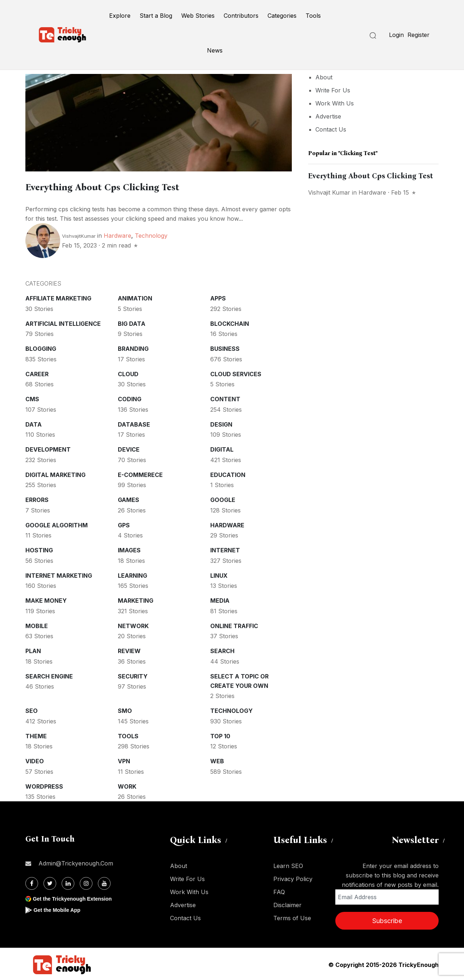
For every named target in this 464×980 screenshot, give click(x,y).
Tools (313, 16)
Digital (222, 448)
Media (220, 599)
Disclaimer (287, 904)
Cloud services (236, 373)
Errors (37, 498)
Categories (282, 16)
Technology (151, 234)
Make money (46, 599)
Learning (132, 574)
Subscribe (387, 919)
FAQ (279, 890)
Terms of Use (292, 917)
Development (48, 448)
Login (396, 35)
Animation (135, 297)
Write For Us (333, 90)
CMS (32, 398)
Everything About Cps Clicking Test (134, 186)
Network (133, 624)
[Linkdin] (68, 882)
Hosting (39, 549)
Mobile (37, 624)
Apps (218, 297)
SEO (32, 709)
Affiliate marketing (58, 297)
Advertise (328, 116)
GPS (124, 524)
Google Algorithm (57, 524)
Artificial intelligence (63, 322)
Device (129, 448)
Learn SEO (288, 864)
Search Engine (49, 675)
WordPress (44, 785)
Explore (120, 16)
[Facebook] (32, 882)
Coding (130, 398)
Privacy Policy (293, 877)
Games (129, 498)
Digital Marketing (55, 473)
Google (223, 498)
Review (129, 649)
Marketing (136, 599)
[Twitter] (50, 882)
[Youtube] (104, 882)
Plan (33, 649)
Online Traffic (234, 624)
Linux (219, 574)
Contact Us (331, 129)
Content (225, 398)
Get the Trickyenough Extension (77, 897)
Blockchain (230, 322)
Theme (36, 735)
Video (35, 760)
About (324, 77)
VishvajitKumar (79, 234)
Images (129, 549)
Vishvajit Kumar (329, 192)
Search (222, 649)
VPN (124, 760)
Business (225, 347)
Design (221, 423)
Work (127, 785)
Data (34, 423)
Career (37, 373)
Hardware (117, 234)
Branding (133, 347)
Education (228, 473)
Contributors (241, 16)
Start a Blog (156, 16)
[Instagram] (86, 882)
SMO (125, 709)
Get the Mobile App (60, 908)
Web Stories (198, 16)
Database (134, 423)
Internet (225, 549)
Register (419, 35)
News (215, 50)
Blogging (41, 347)
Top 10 (220, 735)
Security (133, 675)
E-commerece (140, 473)
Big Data (132, 322)
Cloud (128, 373)
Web (217, 760)
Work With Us (335, 103)
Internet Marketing (59, 574)
